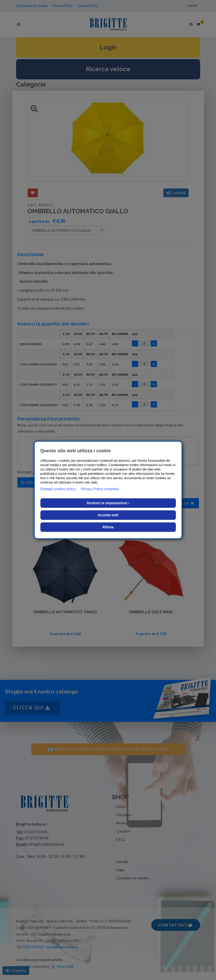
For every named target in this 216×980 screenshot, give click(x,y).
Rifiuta (108, 527)
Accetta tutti (108, 515)
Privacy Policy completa (100, 489)
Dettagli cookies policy (58, 489)
